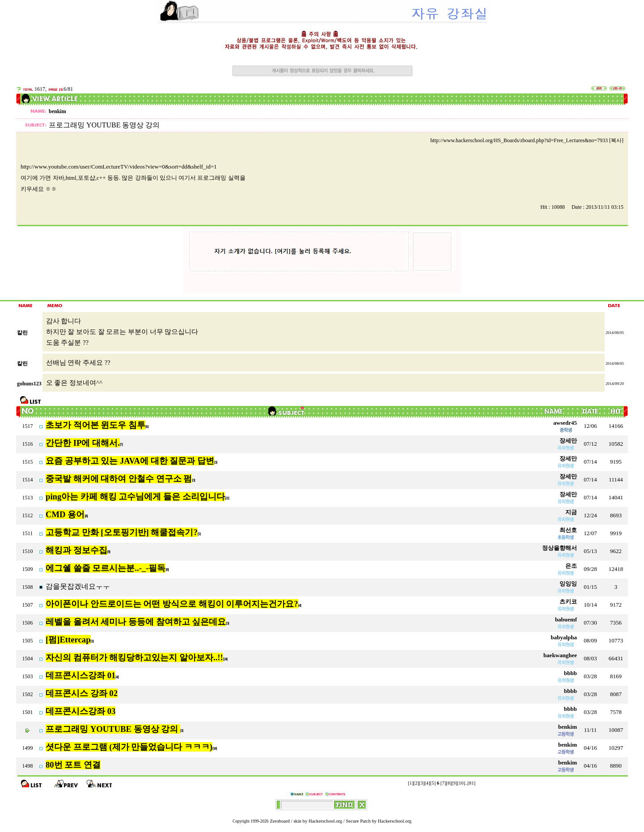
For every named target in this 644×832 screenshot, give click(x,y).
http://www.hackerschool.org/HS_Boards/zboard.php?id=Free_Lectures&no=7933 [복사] (527, 140)
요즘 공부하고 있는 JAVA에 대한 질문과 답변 (130, 461)
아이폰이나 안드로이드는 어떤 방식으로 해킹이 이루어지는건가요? (172, 604)
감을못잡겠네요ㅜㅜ (78, 586)
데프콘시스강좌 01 (80, 675)
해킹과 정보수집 (76, 550)
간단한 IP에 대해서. (83, 443)
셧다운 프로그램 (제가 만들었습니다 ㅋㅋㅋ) (129, 747)
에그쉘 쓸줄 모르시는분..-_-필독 (106, 568)
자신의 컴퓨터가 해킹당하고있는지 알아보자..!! (134, 657)
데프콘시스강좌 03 (80, 711)
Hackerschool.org (325, 821)
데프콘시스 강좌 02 (82, 693)
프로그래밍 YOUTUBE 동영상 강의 (113, 729)
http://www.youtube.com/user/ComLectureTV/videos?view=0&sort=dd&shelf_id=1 (119, 167)
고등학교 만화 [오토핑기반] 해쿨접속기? (122, 532)
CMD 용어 (65, 514)
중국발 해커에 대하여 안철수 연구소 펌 (119, 479)
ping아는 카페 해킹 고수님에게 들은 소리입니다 (135, 496)
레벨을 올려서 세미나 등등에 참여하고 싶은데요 (136, 622)
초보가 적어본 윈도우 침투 (95, 425)
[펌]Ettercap (68, 640)
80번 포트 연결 (73, 765)
